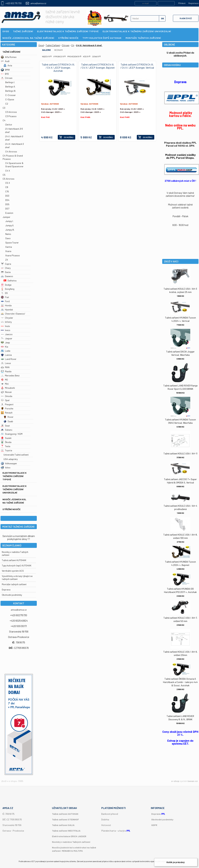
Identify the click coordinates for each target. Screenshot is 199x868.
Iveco (6, 330)
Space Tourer (12, 243)
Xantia (9, 247)
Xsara (8, 251)
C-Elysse (10, 99)
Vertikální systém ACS (13, 571)
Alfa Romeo (9, 57)
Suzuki (6, 438)
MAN (5, 367)
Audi (5, 61)
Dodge (6, 285)
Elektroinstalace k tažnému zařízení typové (15, 476)
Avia (8, 65)
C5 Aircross (8, 179)
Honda (6, 305)
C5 (4, 175)
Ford (5, 301)
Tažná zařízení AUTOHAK (14, 560)
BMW (5, 70)
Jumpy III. (10, 230)
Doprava (6, 590)
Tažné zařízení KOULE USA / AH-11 (180, 453)
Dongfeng (8, 289)
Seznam (58, 50)
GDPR (154, 825)
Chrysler (7, 318)
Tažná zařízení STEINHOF (65, 819)
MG (4, 380)
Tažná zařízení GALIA (63, 825)
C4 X (8, 171)
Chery (6, 268)
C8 (7, 187)
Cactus (8, 124)
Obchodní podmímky (12, 595)
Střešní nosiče (11, 509)
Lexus (6, 363)
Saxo (8, 238)
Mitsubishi (8, 388)
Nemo (8, 234)
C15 (7, 191)
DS (4, 293)
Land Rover (9, 359)
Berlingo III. (11, 91)
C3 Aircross (11, 112)
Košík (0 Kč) (186, 18)
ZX (7, 260)
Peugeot (7, 404)
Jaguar (7, 338)
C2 (7, 104)
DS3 (7, 196)
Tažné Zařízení (11, 52)
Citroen (7, 78)
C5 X (8, 183)
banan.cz (193, 781)
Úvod (41, 45)
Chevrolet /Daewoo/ (13, 314)
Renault (7, 413)
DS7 (7, 209)
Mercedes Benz (10, 375)
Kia (4, 347)
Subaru (7, 430)
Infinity (6, 322)
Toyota (6, 450)
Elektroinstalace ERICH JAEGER (69, 836)
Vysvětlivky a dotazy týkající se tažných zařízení (17, 577)
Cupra (6, 264)
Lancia (6, 355)
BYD (5, 74)
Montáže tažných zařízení (14, 584)
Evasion (9, 213)
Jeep (5, 342)
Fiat (5, 297)
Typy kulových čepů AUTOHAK (17, 565)
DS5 (7, 204)
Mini (5, 384)
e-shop (175, 781)
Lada (6, 351)
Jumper (6, 217)
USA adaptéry (11, 459)
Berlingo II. (10, 87)
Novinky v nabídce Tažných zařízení (71, 842)
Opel (5, 400)
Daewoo (7, 276)
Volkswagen (9, 463)
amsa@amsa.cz (38, 3)
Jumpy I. (9, 221)
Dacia (6, 272)
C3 (4, 108)
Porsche (7, 408)
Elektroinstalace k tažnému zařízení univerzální (15, 489)
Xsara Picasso (13, 255)
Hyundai (7, 309)
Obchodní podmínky (162, 819)
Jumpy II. (10, 225)
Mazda (6, 371)
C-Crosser (10, 95)
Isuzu (5, 326)
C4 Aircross (11, 151)
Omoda (7, 396)
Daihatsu (10, 280)
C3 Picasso (11, 116)
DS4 (7, 200)
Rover (8, 417)
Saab (8, 421)
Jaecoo (7, 334)
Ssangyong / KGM (12, 434)
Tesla (6, 446)
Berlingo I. (10, 82)
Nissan (6, 392)
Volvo (6, 467)
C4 (4, 120)
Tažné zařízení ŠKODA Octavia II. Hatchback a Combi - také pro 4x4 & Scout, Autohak (180, 682)
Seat (5, 426)
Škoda (6, 442)
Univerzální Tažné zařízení (16, 455)
